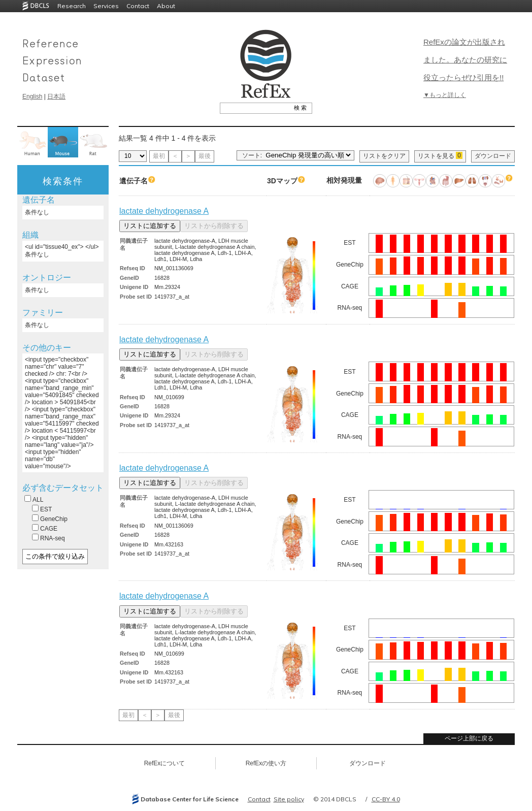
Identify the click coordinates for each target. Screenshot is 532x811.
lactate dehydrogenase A (164, 211)
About (166, 6)
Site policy (289, 799)
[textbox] (255, 108)
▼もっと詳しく (445, 95)
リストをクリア (384, 156)
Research (72, 6)
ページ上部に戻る (469, 738)
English (32, 96)
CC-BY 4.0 (386, 799)
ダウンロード (493, 156)
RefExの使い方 (266, 763)
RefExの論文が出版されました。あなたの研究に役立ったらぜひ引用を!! (465, 60)
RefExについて (165, 763)
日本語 (56, 96)
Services (106, 6)
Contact (138, 6)
